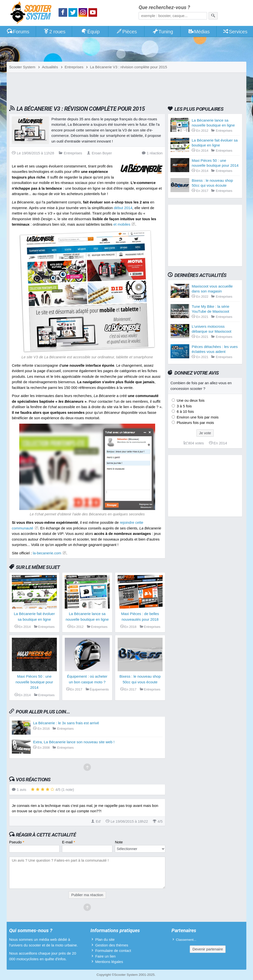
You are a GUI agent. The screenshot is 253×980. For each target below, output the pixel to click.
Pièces (126, 32)
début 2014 (123, 208)
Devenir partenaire (208, 949)
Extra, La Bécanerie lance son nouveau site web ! (74, 742)
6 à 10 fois (185, 411)
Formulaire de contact (113, 951)
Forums (18, 32)
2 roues (54, 32)
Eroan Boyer (99, 153)
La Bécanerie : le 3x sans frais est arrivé (66, 723)
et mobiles (122, 224)
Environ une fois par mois (197, 417)
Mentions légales (109, 962)
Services (235, 32)
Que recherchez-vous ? (164, 8)
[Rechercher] (213, 16)
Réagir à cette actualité (46, 835)
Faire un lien (105, 956)
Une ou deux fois (190, 400)
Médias (199, 32)
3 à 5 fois (184, 406)
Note (119, 842)
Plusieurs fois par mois (195, 423)
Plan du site (105, 939)
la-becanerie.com (47, 553)
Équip (90, 32)
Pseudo (17, 842)
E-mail (69, 842)
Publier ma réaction (87, 895)
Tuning (163, 32)
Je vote (205, 433)
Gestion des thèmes (112, 945)
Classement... (186, 940)
